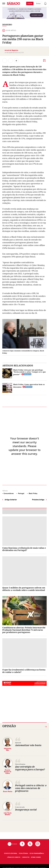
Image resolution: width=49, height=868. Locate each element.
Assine (30, 3)
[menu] (4, 3)
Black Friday (33, 493)
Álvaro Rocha (8, 791)
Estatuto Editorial (11, 853)
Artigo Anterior (11, 500)
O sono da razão (20, 807)
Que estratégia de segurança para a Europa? (30, 768)
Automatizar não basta (28, 745)
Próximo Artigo (38, 500)
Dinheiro (7, 25)
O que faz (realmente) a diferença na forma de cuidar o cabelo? (24, 671)
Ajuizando (18, 743)
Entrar (38, 3)
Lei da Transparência (37, 853)
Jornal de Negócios (11, 50)
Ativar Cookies (36, 857)
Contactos (26, 857)
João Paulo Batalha (8, 814)
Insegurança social (26, 810)
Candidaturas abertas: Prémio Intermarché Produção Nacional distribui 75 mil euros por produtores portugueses (24, 630)
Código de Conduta (14, 857)
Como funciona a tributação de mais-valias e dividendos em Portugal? (24, 549)
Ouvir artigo (9, 30)
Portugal (21, 493)
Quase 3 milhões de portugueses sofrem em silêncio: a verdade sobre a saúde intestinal (24, 589)
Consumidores (9, 493)
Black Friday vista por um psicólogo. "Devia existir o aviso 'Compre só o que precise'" (30, 372)
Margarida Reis (8, 749)
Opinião (9, 726)
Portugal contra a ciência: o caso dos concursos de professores (31, 788)
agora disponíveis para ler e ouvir (25, 14)
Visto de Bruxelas (20, 764)
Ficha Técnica (23, 853)
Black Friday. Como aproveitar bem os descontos (29, 386)
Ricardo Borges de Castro (8, 772)
